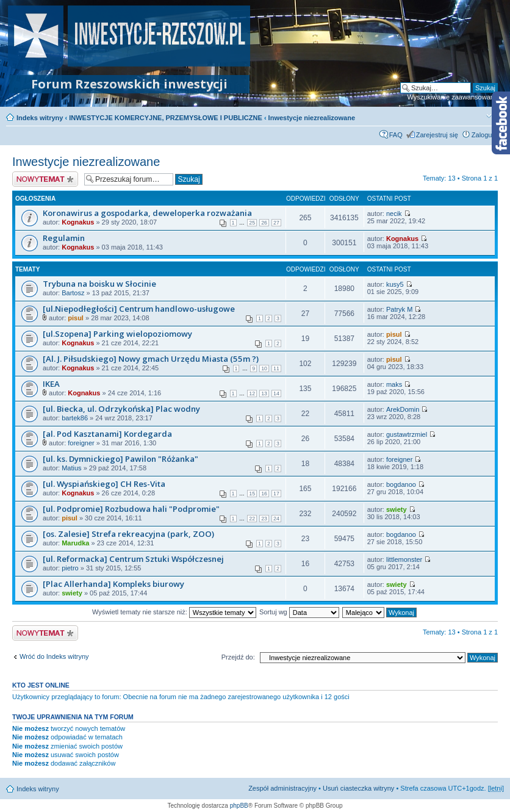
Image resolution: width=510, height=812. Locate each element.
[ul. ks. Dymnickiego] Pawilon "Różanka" (120, 459)
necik (394, 214)
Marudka (75, 543)
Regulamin (64, 238)
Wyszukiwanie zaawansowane (453, 97)
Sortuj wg (299, 612)
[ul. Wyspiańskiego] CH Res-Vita (104, 484)
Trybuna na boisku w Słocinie (99, 284)
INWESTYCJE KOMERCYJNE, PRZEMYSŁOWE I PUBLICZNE (166, 118)
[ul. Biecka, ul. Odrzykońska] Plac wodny (121, 409)
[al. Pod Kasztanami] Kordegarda (107, 434)
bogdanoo (401, 484)
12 (252, 393)
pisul (76, 318)
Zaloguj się (488, 135)
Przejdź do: (238, 657)
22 (252, 519)
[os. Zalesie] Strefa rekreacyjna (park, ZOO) (128, 534)
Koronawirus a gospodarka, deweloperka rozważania (147, 213)
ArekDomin (403, 409)
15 (252, 494)
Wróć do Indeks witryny (54, 656)
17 (276, 494)
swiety (397, 509)
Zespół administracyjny (282, 788)
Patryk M (399, 309)
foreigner (81, 443)
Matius (71, 468)
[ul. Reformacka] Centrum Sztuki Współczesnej (133, 559)
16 (264, 494)
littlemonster (404, 559)
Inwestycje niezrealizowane (312, 118)
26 (264, 223)
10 (264, 368)
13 (264, 393)
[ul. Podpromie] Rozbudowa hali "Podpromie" (131, 509)
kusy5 (395, 284)
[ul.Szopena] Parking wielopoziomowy (117, 334)
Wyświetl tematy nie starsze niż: (174, 612)
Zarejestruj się (437, 135)
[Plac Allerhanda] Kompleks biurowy (113, 584)
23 (264, 519)
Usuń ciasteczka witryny (358, 788)
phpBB (239, 806)
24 (276, 519)
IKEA (51, 384)
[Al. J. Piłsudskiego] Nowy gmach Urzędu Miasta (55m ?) (151, 359)
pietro (70, 568)
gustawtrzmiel (407, 434)
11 (276, 368)
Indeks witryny (40, 118)
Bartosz (73, 293)
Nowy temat (45, 179)
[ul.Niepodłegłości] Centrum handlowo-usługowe (139, 309)
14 (276, 393)
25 (252, 223)
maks (394, 384)
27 (276, 223)
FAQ (396, 135)
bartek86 (75, 418)
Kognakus (78, 222)
